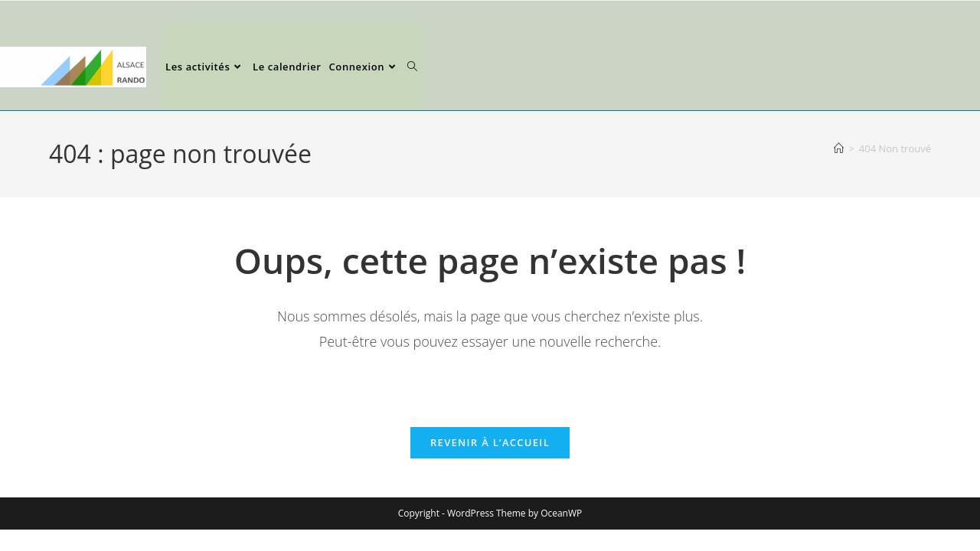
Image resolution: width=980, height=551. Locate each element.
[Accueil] (839, 148)
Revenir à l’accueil (490, 442)
